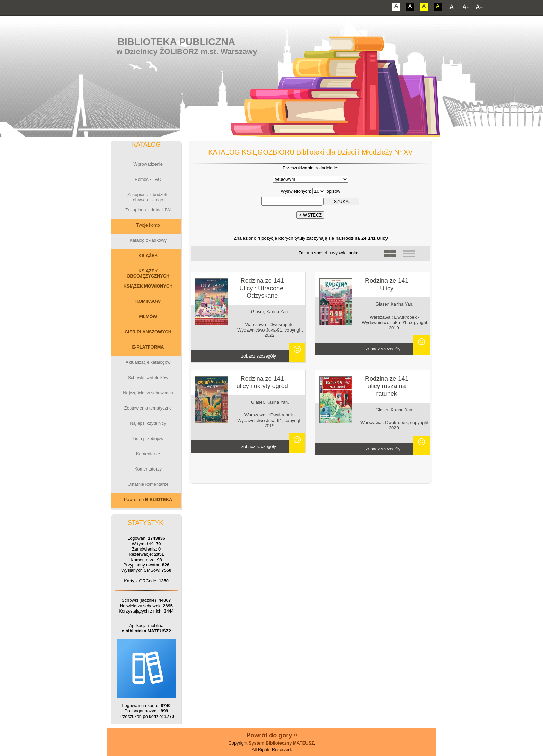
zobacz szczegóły (259, 356)
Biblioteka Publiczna (177, 42)
